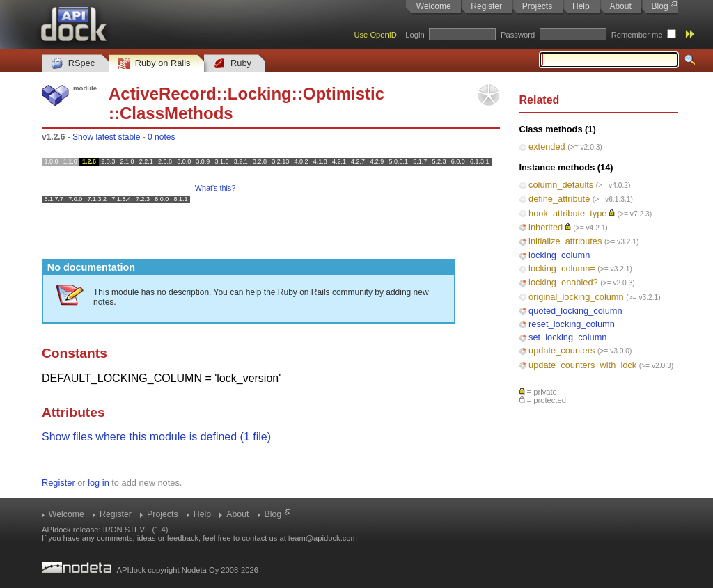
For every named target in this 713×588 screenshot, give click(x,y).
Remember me (637, 35)
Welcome (434, 6)
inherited (546, 227)
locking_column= (562, 268)
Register (486, 6)
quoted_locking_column (575, 311)
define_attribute (559, 199)
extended (547, 146)
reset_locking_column (572, 324)
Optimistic (344, 94)
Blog (660, 6)
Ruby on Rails (154, 64)
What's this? (215, 188)
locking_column (559, 255)
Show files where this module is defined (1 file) (156, 437)
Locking (260, 94)
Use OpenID (375, 35)
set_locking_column (567, 337)
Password (518, 35)
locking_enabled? (563, 282)
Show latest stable (106, 137)
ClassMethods (177, 113)
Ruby (233, 64)
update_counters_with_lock (582, 365)
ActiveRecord (163, 94)
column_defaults (561, 185)
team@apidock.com (323, 538)
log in (99, 483)
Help (581, 6)
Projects (537, 6)
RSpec (73, 64)
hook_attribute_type (567, 213)
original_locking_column (576, 297)
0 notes (161, 137)
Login (415, 35)
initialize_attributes (565, 241)
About (620, 6)
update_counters (562, 350)
